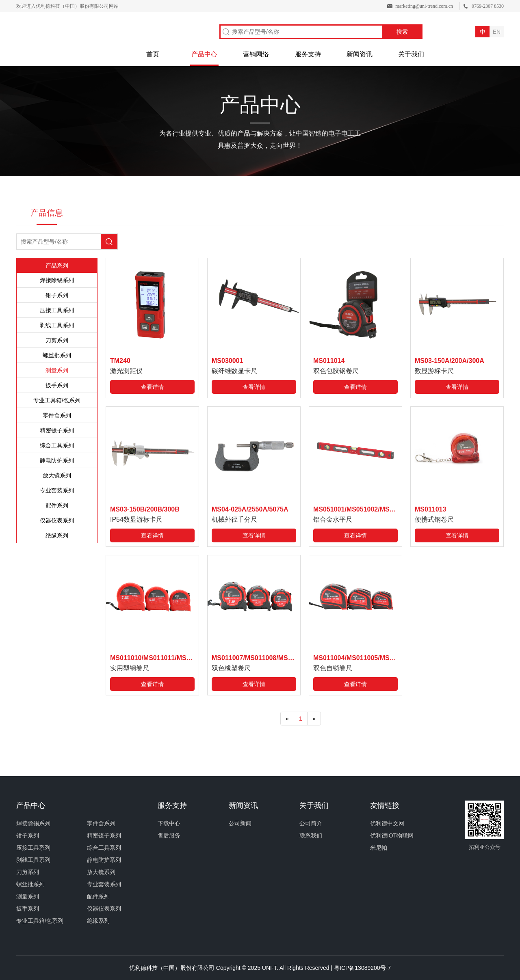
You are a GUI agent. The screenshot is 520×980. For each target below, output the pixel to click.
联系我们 (311, 835)
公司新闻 (240, 823)
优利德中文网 (387, 823)
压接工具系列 (57, 310)
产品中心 (204, 54)
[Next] (314, 719)
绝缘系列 (57, 535)
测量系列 (57, 370)
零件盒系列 (57, 415)
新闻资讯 (360, 54)
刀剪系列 (57, 340)
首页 (153, 54)
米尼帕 (379, 848)
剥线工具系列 (57, 325)
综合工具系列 (57, 445)
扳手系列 (57, 385)
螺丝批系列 (57, 355)
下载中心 (169, 823)
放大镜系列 (57, 475)
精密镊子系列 (57, 430)
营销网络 (256, 54)
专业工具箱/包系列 (57, 400)
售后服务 (169, 835)
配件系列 (57, 505)
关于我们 (411, 54)
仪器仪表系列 (57, 520)
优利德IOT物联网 (392, 835)
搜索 (402, 32)
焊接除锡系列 (57, 280)
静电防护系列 (57, 460)
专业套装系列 (57, 490)
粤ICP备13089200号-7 (362, 968)
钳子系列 (57, 295)
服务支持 (308, 54)
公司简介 (311, 823)
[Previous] (287, 719)
